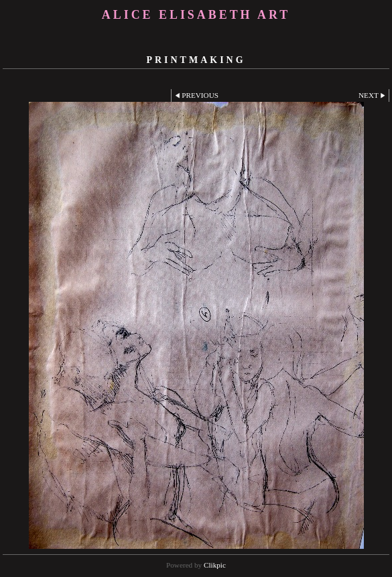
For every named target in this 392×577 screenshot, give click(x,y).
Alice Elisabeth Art (196, 15)
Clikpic (215, 565)
